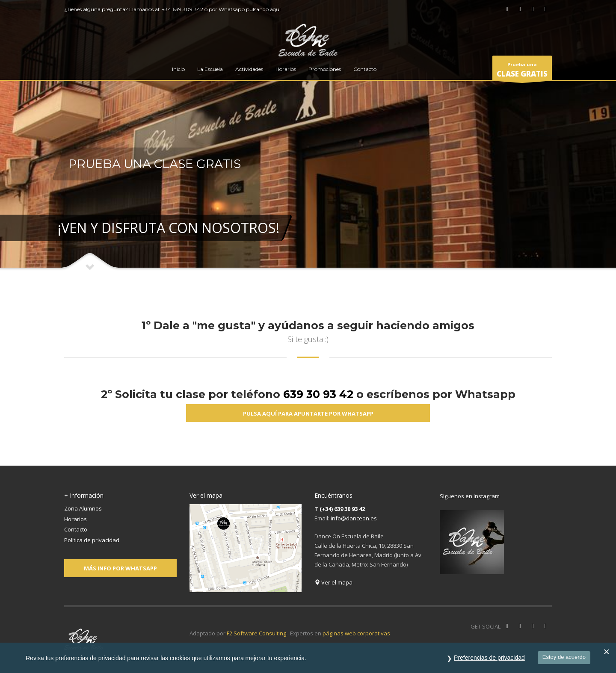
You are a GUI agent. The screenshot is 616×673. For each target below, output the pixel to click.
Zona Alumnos (83, 508)
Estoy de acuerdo (564, 657)
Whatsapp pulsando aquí (250, 9)
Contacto (76, 529)
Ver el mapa (333, 582)
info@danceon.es (354, 518)
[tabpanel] (308, 136)
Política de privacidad (92, 540)
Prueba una (522, 71)
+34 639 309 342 (182, 9)
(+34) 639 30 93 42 (342, 509)
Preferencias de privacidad (489, 658)
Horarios (76, 519)
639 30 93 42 (318, 394)
